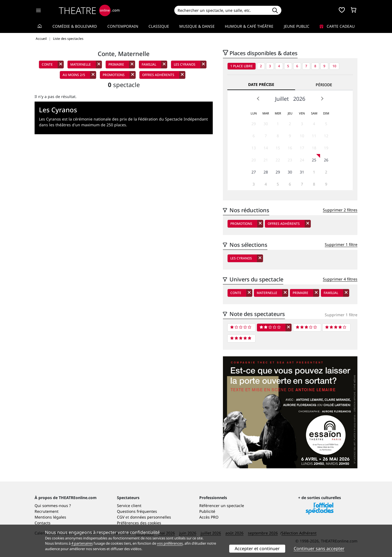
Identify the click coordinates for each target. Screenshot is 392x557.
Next (322, 99)
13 (254, 148)
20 (254, 160)
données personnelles (151, 517)
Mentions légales (50, 517)
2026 (299, 99)
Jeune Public (297, 26)
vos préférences (170, 543)
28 (266, 172)
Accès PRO (209, 517)
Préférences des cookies (139, 523)
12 (326, 136)
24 (302, 160)
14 (266, 148)
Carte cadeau (337, 26)
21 (266, 160)
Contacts (43, 523)
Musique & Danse (197, 26)
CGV (121, 517)
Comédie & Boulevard (75, 26)
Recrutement (47, 511)
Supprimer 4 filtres (340, 279)
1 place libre (242, 66)
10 (334, 66)
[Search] (221, 10)
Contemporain (123, 26)
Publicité (207, 511)
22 (278, 160)
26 (326, 160)
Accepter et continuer (257, 548)
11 (314, 136)
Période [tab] (324, 85)
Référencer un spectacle (222, 506)
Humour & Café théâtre (249, 26)
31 (302, 172)
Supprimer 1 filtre (341, 244)
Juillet (282, 99)
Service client (129, 506)
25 (314, 160)
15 (278, 148)
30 (266, 124)
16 (290, 148)
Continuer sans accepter (319, 548)
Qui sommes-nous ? (53, 506)
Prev (258, 99)
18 (314, 148)
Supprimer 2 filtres (340, 210)
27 (254, 172)
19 (326, 148)
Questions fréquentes (137, 511)
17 (302, 148)
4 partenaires (82, 543)
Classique (159, 26)
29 (254, 124)
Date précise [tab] (261, 84)
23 (290, 160)
